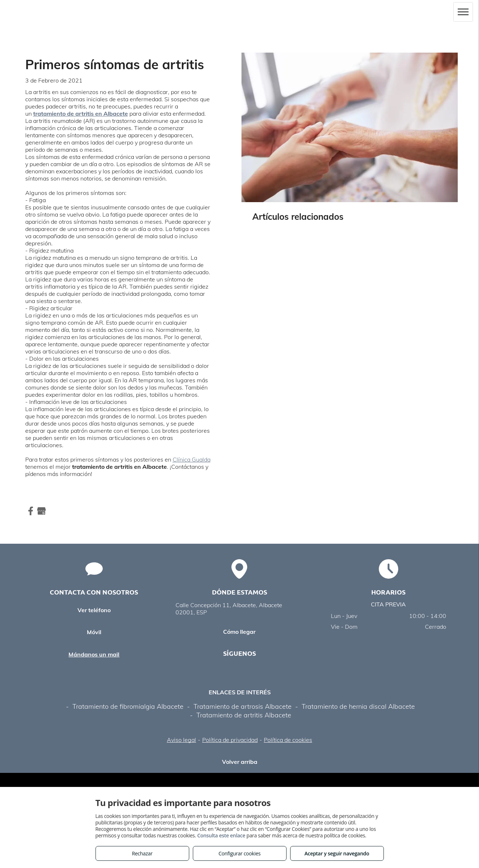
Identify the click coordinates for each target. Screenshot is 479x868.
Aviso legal (181, 740)
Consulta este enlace (221, 835)
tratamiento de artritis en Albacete (81, 113)
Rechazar (142, 853)
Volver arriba (240, 762)
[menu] (463, 12)
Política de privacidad (230, 740)
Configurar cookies (240, 853)
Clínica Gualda (192, 459)
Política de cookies (288, 740)
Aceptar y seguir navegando (337, 853)
